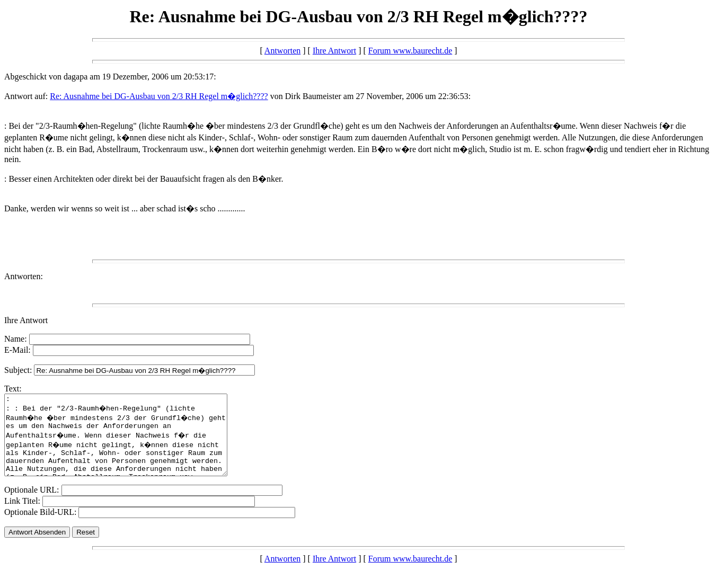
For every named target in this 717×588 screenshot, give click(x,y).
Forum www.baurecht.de (410, 51)
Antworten (282, 51)
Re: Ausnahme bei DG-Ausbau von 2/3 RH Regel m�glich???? (159, 96)
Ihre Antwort (334, 51)
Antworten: (24, 276)
